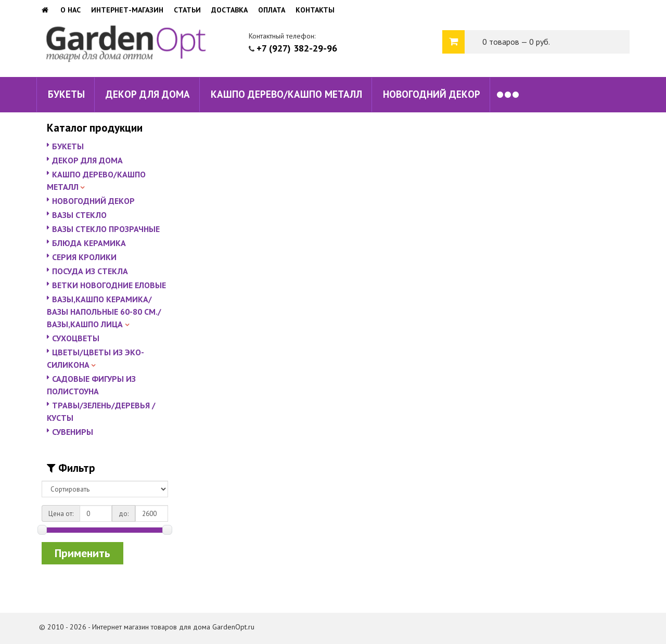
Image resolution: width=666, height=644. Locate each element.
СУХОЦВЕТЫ (76, 338)
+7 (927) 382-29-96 (297, 48)
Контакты (315, 10)
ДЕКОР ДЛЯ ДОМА (148, 94)
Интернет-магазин (127, 10)
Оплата (272, 10)
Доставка (229, 10)
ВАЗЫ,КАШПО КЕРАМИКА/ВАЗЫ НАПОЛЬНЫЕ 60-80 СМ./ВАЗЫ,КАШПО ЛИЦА (104, 312)
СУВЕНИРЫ (73, 432)
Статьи (187, 10)
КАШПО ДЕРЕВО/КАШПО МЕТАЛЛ (286, 94)
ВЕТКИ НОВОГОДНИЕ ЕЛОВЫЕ (109, 285)
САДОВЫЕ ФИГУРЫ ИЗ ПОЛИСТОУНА (91, 385)
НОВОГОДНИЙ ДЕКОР (432, 94)
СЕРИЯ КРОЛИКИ (84, 257)
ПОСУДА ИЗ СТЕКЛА (90, 271)
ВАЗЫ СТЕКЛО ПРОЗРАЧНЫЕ (106, 229)
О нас (71, 10)
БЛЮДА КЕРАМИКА (89, 243)
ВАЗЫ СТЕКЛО (79, 215)
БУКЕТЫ (66, 94)
